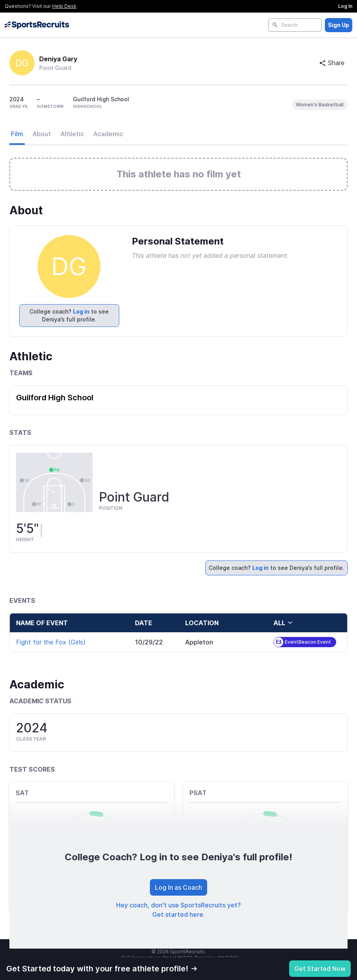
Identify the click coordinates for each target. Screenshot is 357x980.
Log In (345, 6)
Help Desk (64, 6)
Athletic (72, 134)
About (42, 134)
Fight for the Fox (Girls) (51, 642)
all (283, 623)
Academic (108, 134)
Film (17, 134)
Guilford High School (55, 398)
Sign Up (339, 25)
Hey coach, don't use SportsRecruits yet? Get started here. (178, 910)
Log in (81, 311)
